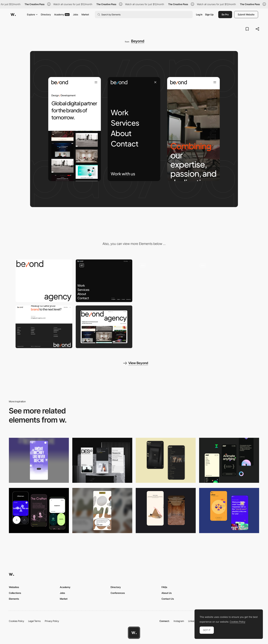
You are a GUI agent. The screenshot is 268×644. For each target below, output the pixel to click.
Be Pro (225, 14)
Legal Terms (34, 621)
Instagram (179, 621)
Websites (14, 587)
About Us (167, 593)
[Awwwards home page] (134, 633)
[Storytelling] (166, 510)
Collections (15, 593)
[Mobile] (39, 460)
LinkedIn (193, 621)
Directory (46, 14)
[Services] (224, 281)
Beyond (138, 41)
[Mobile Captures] (39, 510)
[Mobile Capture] (166, 460)
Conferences (118, 593)
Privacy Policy (52, 621)
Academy (62, 14)
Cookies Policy (16, 621)
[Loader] (44, 281)
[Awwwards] (13, 15)
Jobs (76, 14)
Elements (14, 599)
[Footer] (44, 327)
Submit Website (246, 14)
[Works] (164, 281)
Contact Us (168, 599)
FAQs (164, 587)
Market (85, 14)
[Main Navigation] (104, 281)
